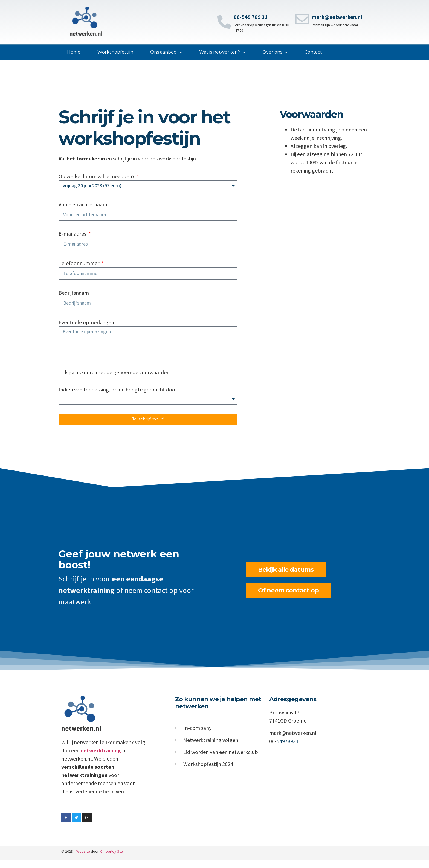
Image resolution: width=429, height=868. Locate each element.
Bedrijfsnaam (74, 296)
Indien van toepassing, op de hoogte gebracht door (118, 397)
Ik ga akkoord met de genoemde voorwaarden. (117, 380)
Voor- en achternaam (83, 205)
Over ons (275, 52)
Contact (313, 52)
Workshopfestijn (115, 52)
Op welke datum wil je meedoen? (97, 176)
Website (83, 859)
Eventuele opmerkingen (86, 326)
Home (74, 52)
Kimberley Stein (113, 859)
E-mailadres (73, 235)
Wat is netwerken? (222, 52)
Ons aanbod (166, 52)
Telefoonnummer (79, 266)
